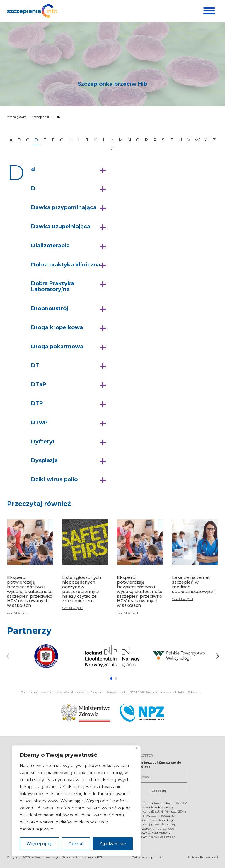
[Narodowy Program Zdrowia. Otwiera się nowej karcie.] (142, 712)
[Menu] (208, 11)
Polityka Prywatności (203, 857)
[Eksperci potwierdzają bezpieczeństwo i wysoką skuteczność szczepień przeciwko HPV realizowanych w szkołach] (30, 569)
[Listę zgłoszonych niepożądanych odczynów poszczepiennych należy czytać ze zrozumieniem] (85, 567)
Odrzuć (76, 844)
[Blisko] (137, 748)
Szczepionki (40, 117)
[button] (70, 170)
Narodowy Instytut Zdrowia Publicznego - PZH (69, 857)
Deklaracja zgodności (148, 857)
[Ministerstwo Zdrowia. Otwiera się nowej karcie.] (86, 712)
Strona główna (17, 117)
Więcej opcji (39, 844)
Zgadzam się (113, 844)
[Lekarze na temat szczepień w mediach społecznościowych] (195, 562)
